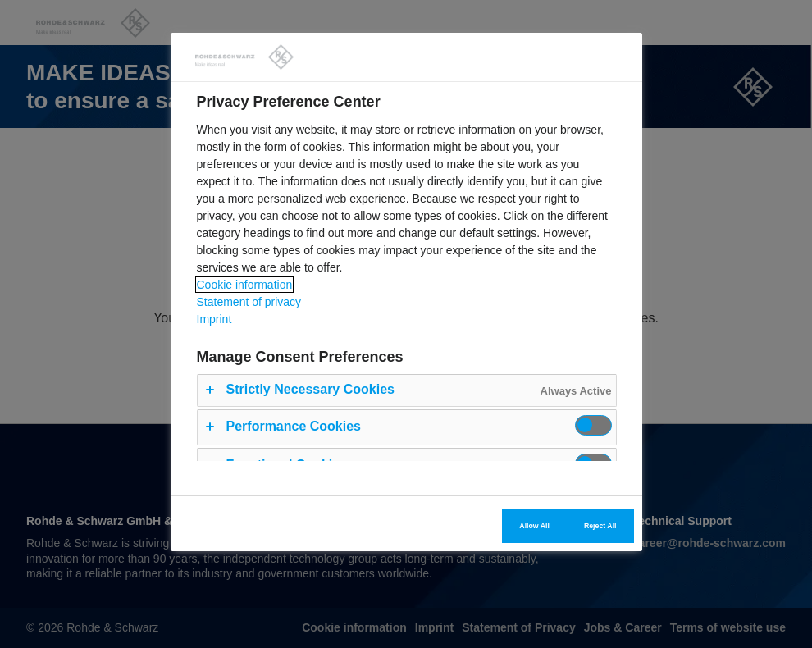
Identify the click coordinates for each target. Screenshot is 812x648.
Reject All (600, 526)
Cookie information (245, 285)
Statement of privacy (249, 302)
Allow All (534, 526)
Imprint (214, 319)
